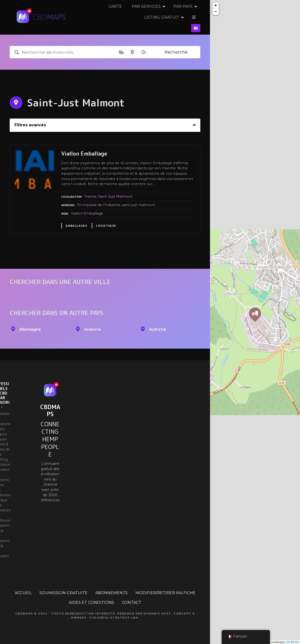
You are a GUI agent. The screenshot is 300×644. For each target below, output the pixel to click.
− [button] (216, 12)
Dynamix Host (157, 610)
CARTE (88, 16)
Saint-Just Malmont (115, 193)
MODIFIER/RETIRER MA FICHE (165, 590)
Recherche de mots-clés (17, 49)
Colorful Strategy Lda (114, 614)
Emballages (76, 223)
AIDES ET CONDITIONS (91, 599)
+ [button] (216, 6)
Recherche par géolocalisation (143, 49)
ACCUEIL (23, 590)
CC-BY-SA (292, 642)
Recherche (176, 49)
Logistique (106, 223)
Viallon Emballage (87, 210)
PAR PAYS (156, 16)
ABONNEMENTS (112, 590)
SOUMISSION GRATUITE (64, 590)
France (90, 193)
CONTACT (132, 599)
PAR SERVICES (119, 16)
